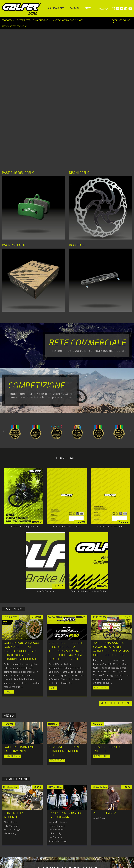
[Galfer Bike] (23, 9)
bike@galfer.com (83, 845)
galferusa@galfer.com (66, 815)
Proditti (9, 558)
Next (3, 297)
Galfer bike (80, 834)
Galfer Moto (54, 834)
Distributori (60, 848)
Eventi (53, 554)
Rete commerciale (87, 209)
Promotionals (12, 622)
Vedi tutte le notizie (115, 569)
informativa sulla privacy (79, 761)
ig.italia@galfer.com (94, 815)
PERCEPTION (126, 865)
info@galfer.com (28, 821)
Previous (131, 297)
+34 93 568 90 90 (57, 841)
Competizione (36, 252)
